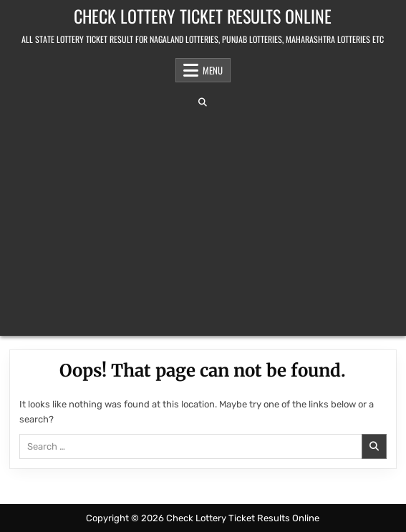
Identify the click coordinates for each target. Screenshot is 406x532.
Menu (213, 70)
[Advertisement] (203, 221)
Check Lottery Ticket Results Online (203, 16)
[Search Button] (203, 102)
